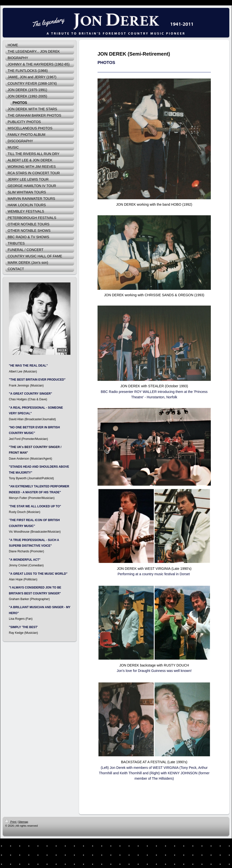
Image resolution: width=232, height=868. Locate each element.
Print (11, 822)
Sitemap (23, 822)
